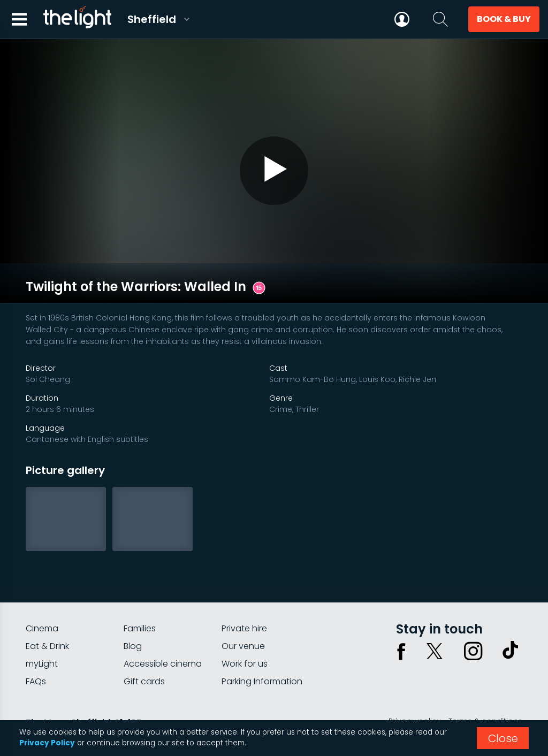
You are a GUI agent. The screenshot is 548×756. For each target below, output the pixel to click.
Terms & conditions (485, 685)
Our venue (243, 610)
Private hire (244, 593)
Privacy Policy (47, 743)
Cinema (42, 593)
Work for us (245, 628)
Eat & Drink (47, 610)
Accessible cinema (163, 628)
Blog (133, 610)
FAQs (36, 646)
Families (140, 593)
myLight (42, 628)
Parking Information (262, 646)
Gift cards (144, 646)
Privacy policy (415, 685)
